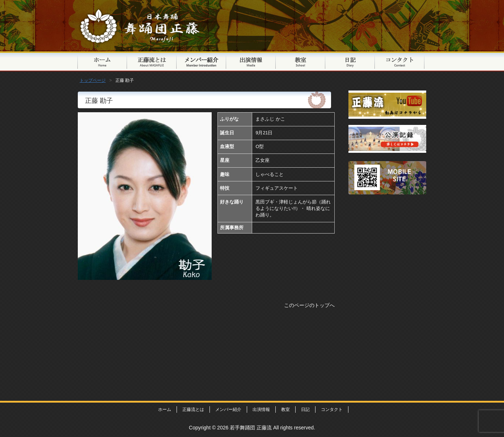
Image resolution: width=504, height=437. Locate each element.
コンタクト (400, 61)
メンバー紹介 (201, 61)
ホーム (165, 409)
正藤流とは (152, 61)
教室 (300, 61)
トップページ (102, 61)
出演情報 (251, 61)
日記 (350, 61)
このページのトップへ (309, 305)
